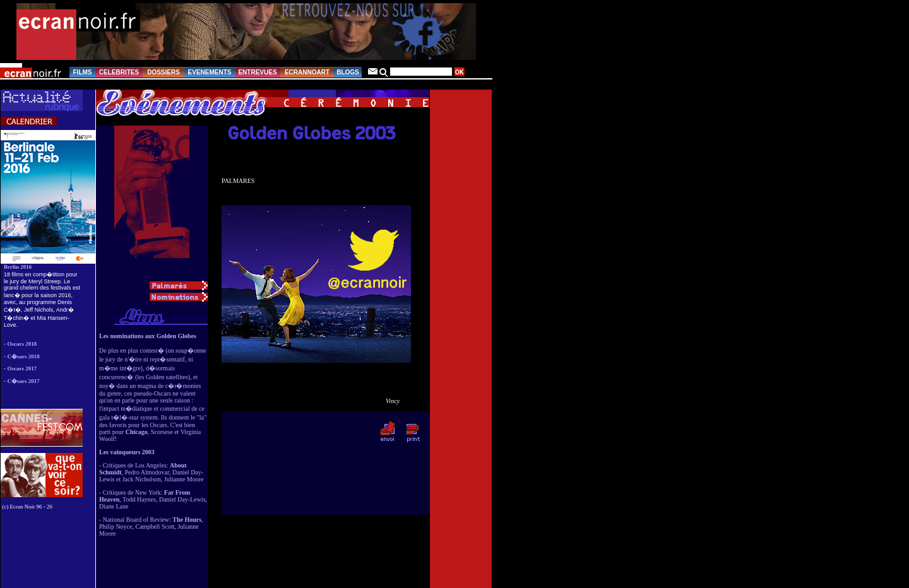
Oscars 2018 (22, 344)
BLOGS (348, 72)
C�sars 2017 (24, 381)
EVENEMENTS (210, 72)
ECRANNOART (307, 72)
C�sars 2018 (24, 356)
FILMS (83, 72)
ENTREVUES (257, 72)
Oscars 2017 (22, 368)
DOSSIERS (163, 72)
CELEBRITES (119, 72)
